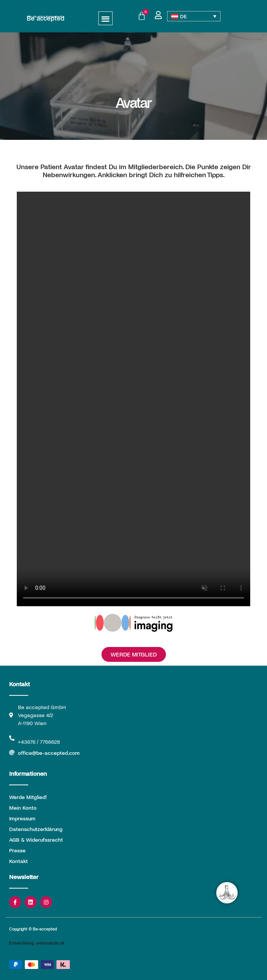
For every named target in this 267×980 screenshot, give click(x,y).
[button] (105, 18)
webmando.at (50, 943)
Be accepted (46, 18)
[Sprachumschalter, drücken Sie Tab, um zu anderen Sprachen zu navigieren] (194, 16)
